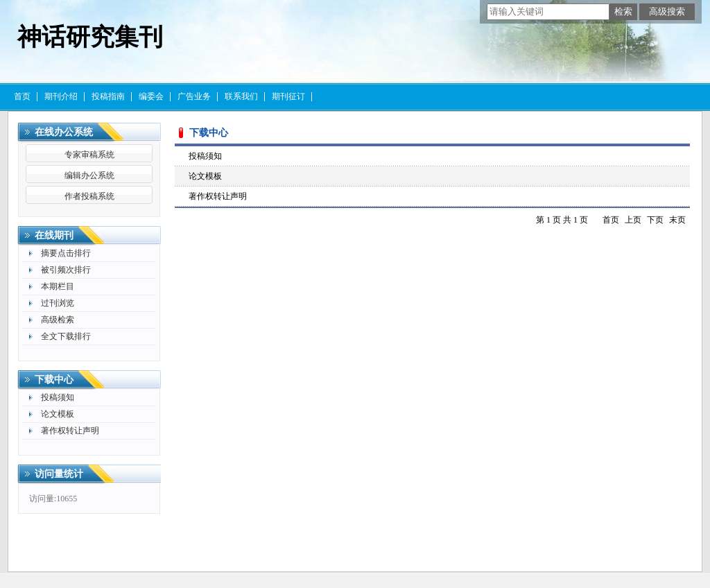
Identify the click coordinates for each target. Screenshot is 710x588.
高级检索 (58, 320)
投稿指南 (108, 96)
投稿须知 (58, 397)
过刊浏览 (58, 303)
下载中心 (54, 380)
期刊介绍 (61, 96)
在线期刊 (54, 235)
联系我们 (241, 96)
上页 (633, 220)
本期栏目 (58, 286)
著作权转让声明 (70, 431)
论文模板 (58, 414)
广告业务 (194, 96)
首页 (22, 96)
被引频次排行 (66, 270)
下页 (655, 220)
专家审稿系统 (89, 155)
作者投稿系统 (89, 196)
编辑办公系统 (89, 175)
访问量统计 (59, 474)
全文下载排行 (66, 336)
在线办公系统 (64, 132)
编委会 (151, 96)
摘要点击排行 (66, 253)
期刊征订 (288, 96)
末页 (677, 220)
